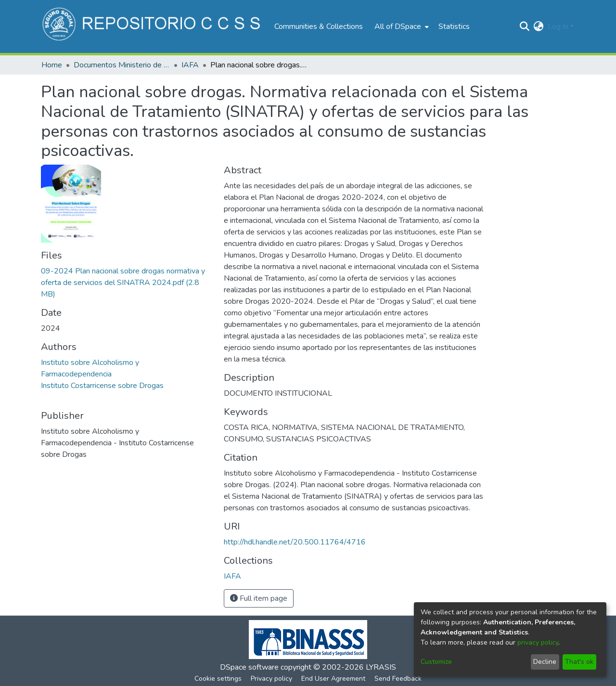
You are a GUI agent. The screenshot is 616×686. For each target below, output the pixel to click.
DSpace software (249, 667)
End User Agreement (333, 679)
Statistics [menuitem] (454, 26)
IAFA (190, 65)
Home (52, 65)
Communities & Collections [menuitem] (319, 26)
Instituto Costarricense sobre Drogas (102, 386)
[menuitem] (401, 26)
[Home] (153, 26)
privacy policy (538, 642)
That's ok (579, 662)
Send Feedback (398, 679)
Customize (436, 662)
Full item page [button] (259, 598)
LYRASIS (381, 667)
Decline (545, 662)
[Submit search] (525, 26)
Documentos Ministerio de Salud (122, 65)
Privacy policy (271, 679)
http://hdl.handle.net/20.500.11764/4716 (295, 542)
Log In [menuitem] (558, 26)
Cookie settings (218, 679)
